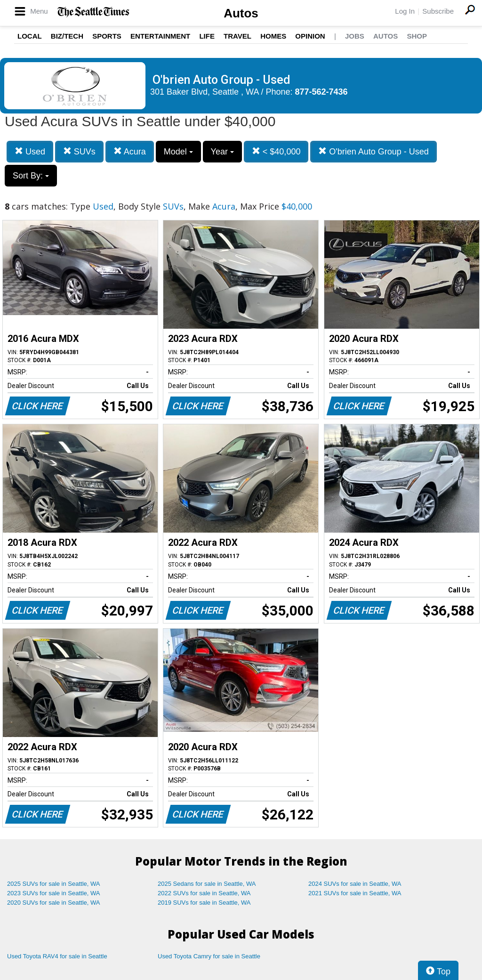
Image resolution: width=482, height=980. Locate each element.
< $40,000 (276, 151)
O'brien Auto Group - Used (374, 151)
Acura (130, 151)
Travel (237, 36)
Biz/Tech (67, 36)
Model (178, 152)
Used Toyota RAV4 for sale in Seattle (57, 956)
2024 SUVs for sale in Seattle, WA (355, 884)
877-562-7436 (321, 92)
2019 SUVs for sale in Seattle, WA (204, 903)
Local (30, 36)
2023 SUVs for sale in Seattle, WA (54, 893)
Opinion (310, 36)
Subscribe (438, 11)
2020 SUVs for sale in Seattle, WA (54, 903)
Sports (107, 36)
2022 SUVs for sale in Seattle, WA (204, 893)
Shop (417, 36)
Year (222, 152)
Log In (405, 11)
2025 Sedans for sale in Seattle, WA (207, 884)
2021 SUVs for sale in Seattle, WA (355, 893)
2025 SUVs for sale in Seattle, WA (54, 884)
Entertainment (160, 36)
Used (30, 151)
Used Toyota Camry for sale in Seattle (209, 956)
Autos (241, 13)
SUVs (79, 151)
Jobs (355, 36)
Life (207, 36)
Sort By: (31, 176)
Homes (273, 36)
